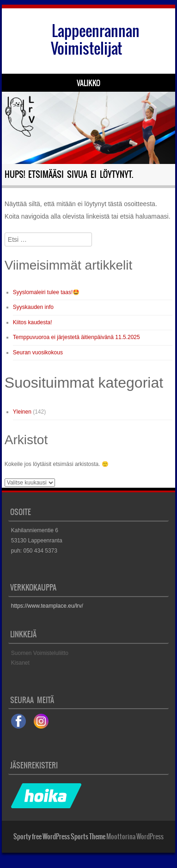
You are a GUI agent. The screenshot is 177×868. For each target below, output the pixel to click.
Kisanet (20, 663)
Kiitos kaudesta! (33, 322)
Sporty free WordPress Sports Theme (59, 837)
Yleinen (22, 412)
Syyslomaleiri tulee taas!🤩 (46, 292)
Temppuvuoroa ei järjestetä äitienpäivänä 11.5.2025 (76, 337)
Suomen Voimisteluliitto (40, 653)
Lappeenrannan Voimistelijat (95, 40)
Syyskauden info (33, 307)
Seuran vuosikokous (38, 352)
